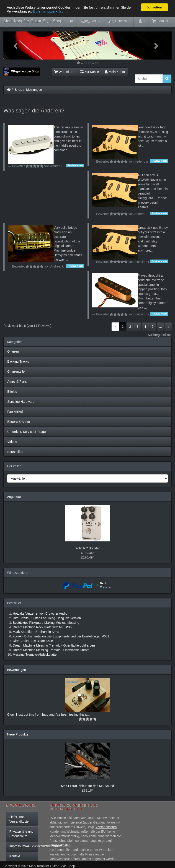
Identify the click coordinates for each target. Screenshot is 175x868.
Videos (12, 442)
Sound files (15, 452)
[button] (16, 45)
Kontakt (15, 856)
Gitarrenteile (16, 372)
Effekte (12, 392)
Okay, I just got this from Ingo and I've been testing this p (47, 715)
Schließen (155, 7)
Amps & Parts (17, 382)
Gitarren (13, 351)
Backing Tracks (18, 361)
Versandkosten (106, 827)
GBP (90, 21)
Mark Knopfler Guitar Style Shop (33, 21)
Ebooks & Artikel (19, 422)
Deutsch (119, 21)
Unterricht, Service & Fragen (27, 432)
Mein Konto (115, 72)
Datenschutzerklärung (50, 11)
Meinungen (34, 90)
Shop (19, 90)
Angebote (14, 497)
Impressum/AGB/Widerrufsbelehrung (24, 846)
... (161, 327)
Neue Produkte (18, 734)
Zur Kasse (89, 72)
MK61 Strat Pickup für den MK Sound (88, 786)
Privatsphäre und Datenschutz (21, 834)
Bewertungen (17, 670)
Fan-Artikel (15, 412)
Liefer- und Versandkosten (20, 819)
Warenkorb (64, 72)
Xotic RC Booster (87, 548)
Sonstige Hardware (21, 402)
